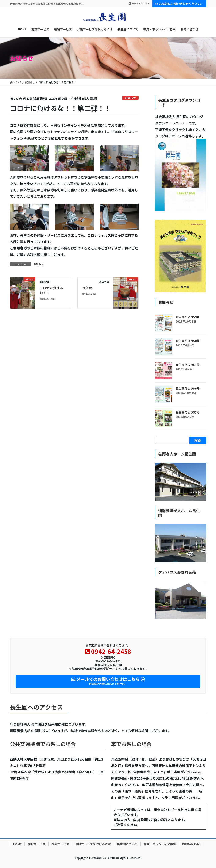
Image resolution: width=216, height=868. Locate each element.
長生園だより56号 (188, 388)
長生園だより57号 (188, 365)
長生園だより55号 (188, 412)
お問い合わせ (191, 844)
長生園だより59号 (188, 317)
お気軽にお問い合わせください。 (179, 4)
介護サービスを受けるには (93, 844)
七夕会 (87, 288)
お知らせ (130, 98)
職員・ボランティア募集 (160, 844)
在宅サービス (60, 844)
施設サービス (36, 844)
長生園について (127, 844)
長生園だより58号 (188, 341)
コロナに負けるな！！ (51, 290)
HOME (17, 844)
